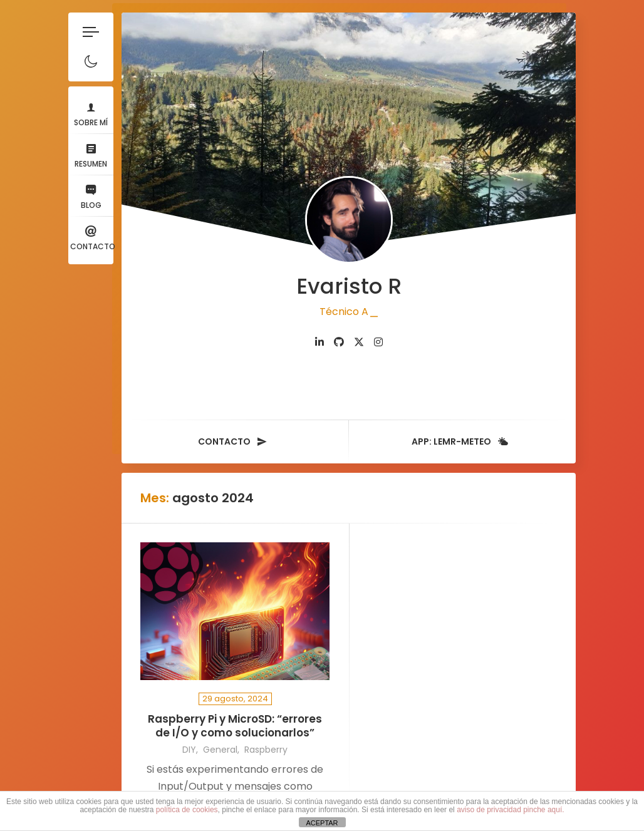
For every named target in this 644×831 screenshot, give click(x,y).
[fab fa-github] (339, 342)
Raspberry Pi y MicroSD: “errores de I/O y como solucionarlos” (235, 726)
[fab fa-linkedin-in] (319, 342)
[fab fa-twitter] (359, 342)
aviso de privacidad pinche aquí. (510, 810)
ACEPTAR (322, 823)
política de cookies (187, 810)
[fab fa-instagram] (378, 342)
